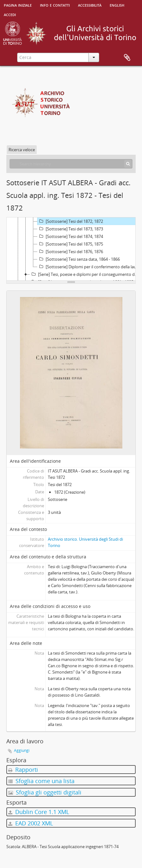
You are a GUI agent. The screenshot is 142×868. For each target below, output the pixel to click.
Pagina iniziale (18, 5)
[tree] (71, 249)
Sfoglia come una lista (41, 781)
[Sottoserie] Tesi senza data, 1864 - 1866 (79, 259)
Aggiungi (22, 750)
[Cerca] (128, 164)
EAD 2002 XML (31, 823)
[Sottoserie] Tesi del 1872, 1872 (70, 221)
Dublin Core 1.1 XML (39, 812)
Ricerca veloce (22, 150)
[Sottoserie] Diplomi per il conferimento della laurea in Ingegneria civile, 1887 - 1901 (89, 267)
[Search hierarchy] (71, 164)
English (117, 5)
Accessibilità (90, 5)
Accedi (10, 14)
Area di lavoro (127, 58)
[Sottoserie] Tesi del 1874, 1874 (70, 236)
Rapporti (23, 770)
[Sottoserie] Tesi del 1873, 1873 (70, 229)
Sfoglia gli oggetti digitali (45, 792)
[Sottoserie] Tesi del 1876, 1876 (70, 252)
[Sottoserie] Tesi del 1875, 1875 (70, 244)
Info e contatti (55, 5)
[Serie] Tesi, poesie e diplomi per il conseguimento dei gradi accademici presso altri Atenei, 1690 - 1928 (85, 274)
